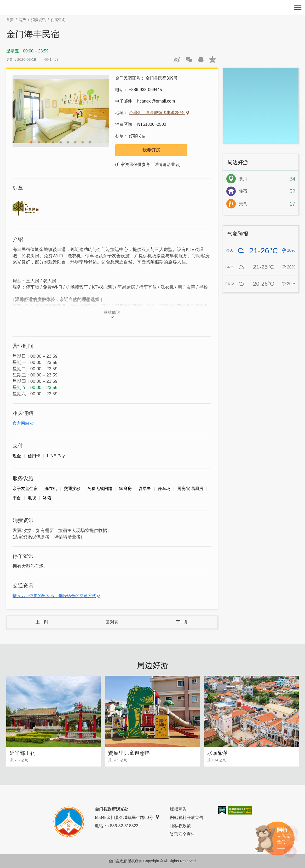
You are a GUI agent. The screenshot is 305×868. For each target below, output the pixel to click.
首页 (10, 20)
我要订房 (151, 150)
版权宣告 (178, 809)
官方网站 (21, 423)
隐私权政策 (180, 826)
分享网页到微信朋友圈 (189, 59)
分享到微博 (177, 59)
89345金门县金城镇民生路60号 (127, 817)
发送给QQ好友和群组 (201, 59)
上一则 (42, 622)
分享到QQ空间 (212, 59)
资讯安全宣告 (182, 834)
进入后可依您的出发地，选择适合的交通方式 (54, 596)
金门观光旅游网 (153, 7)
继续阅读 (112, 312)
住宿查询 (58, 20)
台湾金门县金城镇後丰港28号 (157, 113)
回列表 (112, 622)
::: (2, 3)
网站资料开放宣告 (187, 818)
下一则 (182, 622)
